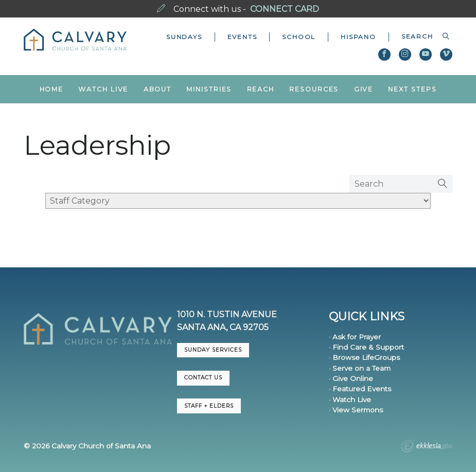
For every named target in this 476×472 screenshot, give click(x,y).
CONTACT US (203, 378)
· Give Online (351, 378)
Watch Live (103, 89)
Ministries (209, 89)
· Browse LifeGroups (364, 357)
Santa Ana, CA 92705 (223, 327)
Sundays (184, 37)
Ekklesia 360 (427, 447)
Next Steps (412, 89)
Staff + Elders (209, 406)
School (299, 37)
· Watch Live (350, 400)
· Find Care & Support (366, 347)
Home (52, 89)
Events (242, 37)
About (157, 89)
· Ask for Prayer (355, 337)
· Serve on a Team (360, 368)
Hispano (358, 37)
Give (364, 89)
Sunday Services (213, 350)
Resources (314, 89)
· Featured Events (360, 389)
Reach (261, 89)
